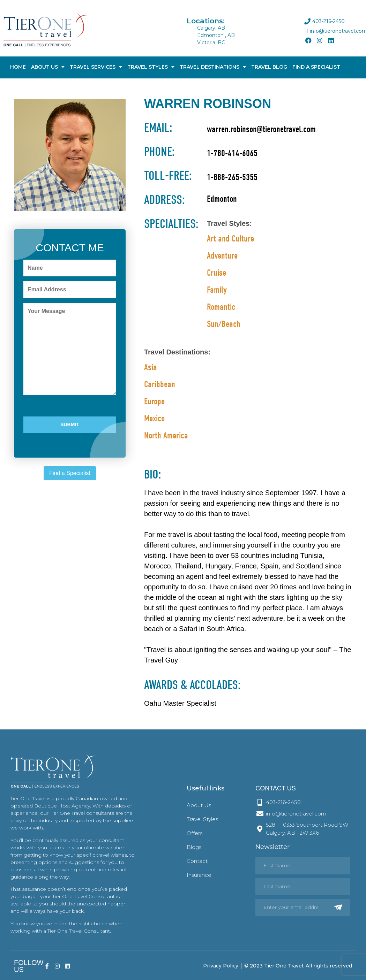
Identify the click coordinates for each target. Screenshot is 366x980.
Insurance (199, 875)
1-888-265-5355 (232, 177)
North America (166, 436)
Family (217, 290)
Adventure (222, 256)
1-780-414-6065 (232, 153)
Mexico (154, 419)
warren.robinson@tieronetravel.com (261, 129)
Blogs (194, 847)
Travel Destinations (213, 67)
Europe (154, 401)
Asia (151, 367)
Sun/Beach (224, 324)
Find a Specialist (70, 473)
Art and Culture (230, 239)
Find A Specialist (316, 67)
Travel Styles (151, 67)
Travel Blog (269, 67)
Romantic (221, 307)
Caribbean (160, 384)
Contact (197, 861)
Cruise (216, 273)
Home (18, 67)
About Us (48, 67)
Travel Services (96, 67)
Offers (195, 833)
